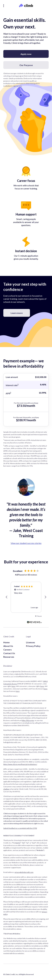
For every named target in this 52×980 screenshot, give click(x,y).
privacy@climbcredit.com (24, 872)
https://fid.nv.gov (28, 720)
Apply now (26, 54)
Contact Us (9, 653)
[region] (26, 597)
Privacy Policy (33, 646)
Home (6, 642)
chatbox (6, 789)
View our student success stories (26, 543)
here (13, 686)
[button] (7, 597)
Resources (9, 657)
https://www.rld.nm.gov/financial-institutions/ (20, 764)
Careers (7, 650)
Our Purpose (26, 65)
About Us (8, 646)
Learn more (17, 313)
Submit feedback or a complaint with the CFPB (20, 828)
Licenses (31, 642)
